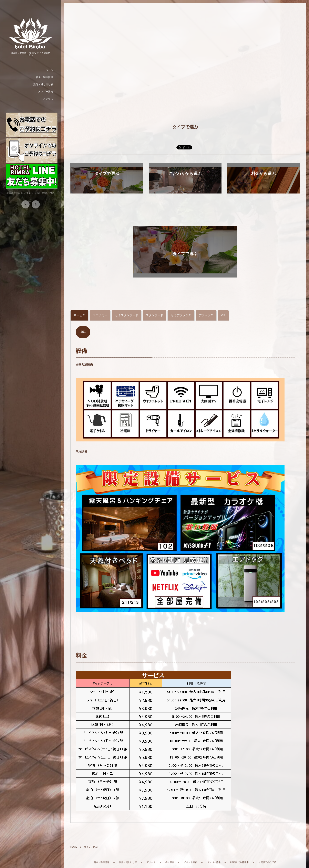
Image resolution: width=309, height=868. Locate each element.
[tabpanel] (185, 570)
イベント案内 (191, 859)
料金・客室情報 (44, 77)
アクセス (48, 99)
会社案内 (170, 859)
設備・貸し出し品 (43, 84)
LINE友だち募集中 (240, 859)
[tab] (79, 315)
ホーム (49, 70)
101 (83, 332)
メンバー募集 (46, 92)
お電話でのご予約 (267, 859)
